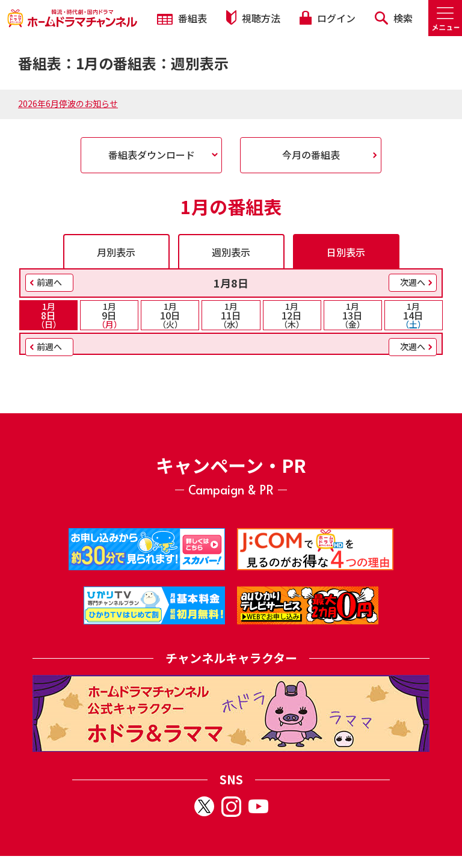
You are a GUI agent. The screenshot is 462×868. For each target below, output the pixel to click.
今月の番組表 (311, 155)
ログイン (327, 18)
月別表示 (116, 252)
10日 (170, 315)
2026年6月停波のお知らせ (68, 103)
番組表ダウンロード (152, 155)
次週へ (413, 282)
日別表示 (346, 252)
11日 (231, 315)
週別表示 (231, 252)
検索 (394, 18)
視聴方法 (253, 18)
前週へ (49, 282)
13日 (353, 315)
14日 (414, 315)
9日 (109, 315)
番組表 (182, 18)
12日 (292, 315)
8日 (48, 315)
